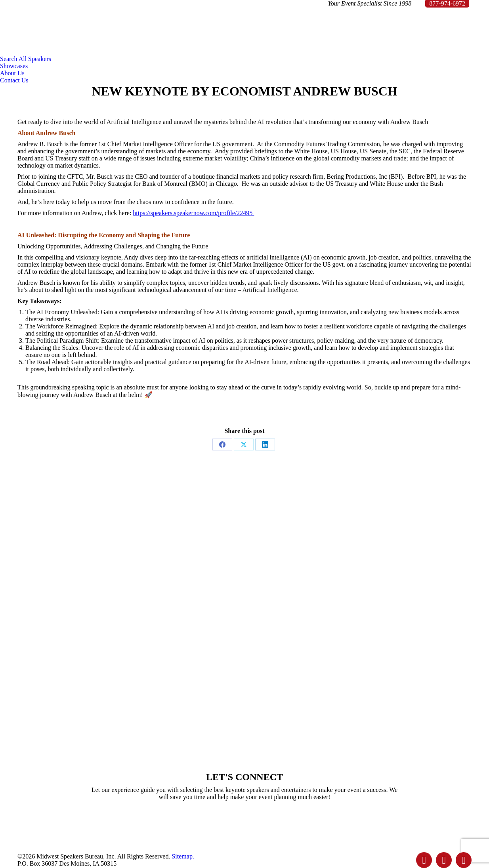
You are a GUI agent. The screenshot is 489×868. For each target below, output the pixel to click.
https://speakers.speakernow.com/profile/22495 (193, 213)
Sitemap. (183, 856)
